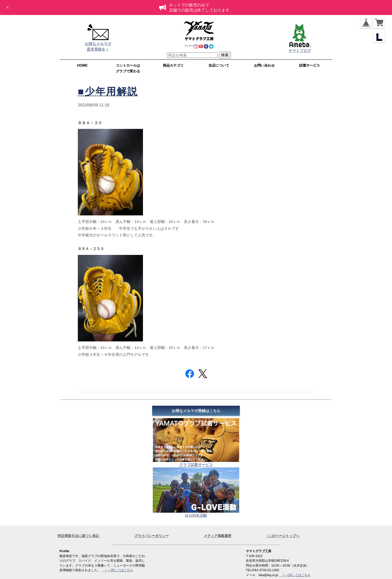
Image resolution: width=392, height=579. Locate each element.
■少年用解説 (108, 91)
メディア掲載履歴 (218, 536)
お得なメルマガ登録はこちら (196, 411)
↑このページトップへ (283, 536)
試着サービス (310, 65)
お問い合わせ (264, 65)
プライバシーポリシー (152, 536)
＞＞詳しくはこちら (295, 575)
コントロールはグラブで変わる (128, 68)
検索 (225, 55)
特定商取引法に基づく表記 (78, 536)
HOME (82, 65)
